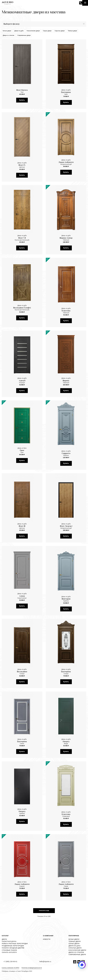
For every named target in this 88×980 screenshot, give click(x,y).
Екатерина (66, 92)
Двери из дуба (19, 31)
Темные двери (72, 31)
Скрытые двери (60, 31)
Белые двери (7, 31)
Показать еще (44, 911)
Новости (47, 939)
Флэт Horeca (22, 90)
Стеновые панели (9, 950)
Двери (4, 939)
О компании (48, 936)
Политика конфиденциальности (32, 968)
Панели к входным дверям (13, 948)
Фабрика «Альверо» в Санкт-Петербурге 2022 (17, 971)
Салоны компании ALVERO (10, 968)
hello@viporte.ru (45, 962)
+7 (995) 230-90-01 (81, 3)
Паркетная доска (9, 941)
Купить (22, 100)
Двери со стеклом (8, 35)
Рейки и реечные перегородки (15, 944)
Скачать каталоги (9, 952)
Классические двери (33, 31)
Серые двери (47, 31)
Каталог (5, 936)
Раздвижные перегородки (13, 946)
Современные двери (24, 35)
